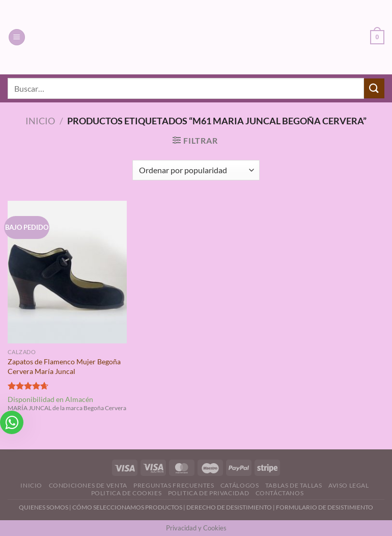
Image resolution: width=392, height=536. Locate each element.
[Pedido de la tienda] (196, 170)
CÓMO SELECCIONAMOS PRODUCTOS (127, 507)
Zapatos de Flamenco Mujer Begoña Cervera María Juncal (64, 366)
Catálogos (240, 485)
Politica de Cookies (127, 493)
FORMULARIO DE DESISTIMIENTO (325, 507)
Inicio (40, 121)
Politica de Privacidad (208, 493)
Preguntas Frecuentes (174, 485)
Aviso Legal (349, 485)
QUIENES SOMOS (44, 507)
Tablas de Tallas (294, 485)
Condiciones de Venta (88, 485)
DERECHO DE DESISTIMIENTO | (231, 507)
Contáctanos (280, 493)
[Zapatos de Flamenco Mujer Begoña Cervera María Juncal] (67, 272)
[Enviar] (374, 88)
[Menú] (17, 37)
